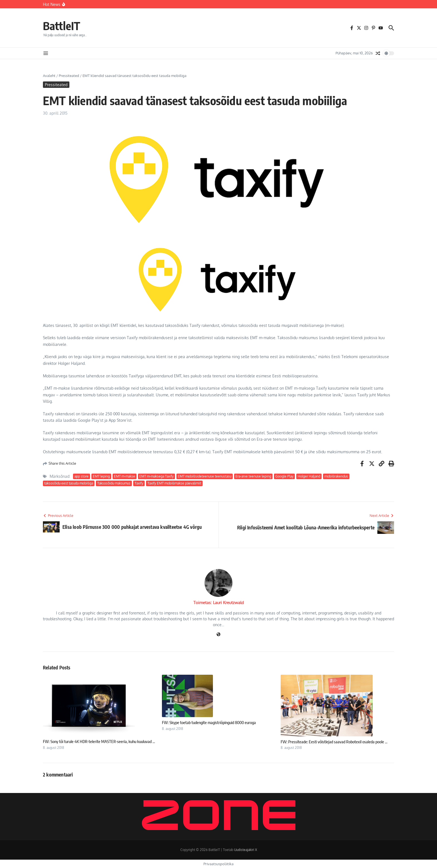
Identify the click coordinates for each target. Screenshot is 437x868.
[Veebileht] (219, 635)
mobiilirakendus (336, 476)
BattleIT (62, 26)
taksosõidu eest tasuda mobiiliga (69, 483)
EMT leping (101, 476)
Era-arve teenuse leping (253, 476)
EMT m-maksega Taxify (156, 476)
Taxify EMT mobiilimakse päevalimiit (174, 483)
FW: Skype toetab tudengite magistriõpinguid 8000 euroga (209, 722)
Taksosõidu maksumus (114, 483)
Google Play (284, 476)
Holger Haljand (309, 476)
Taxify (139, 483)
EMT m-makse (125, 476)
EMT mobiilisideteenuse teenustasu (205, 476)
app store (82, 476)
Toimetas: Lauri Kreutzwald (219, 603)
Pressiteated (69, 76)
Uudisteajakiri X (246, 850)
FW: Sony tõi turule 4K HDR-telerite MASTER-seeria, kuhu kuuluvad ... (99, 741)
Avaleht (49, 76)
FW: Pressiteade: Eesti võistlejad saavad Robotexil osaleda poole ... (334, 742)
